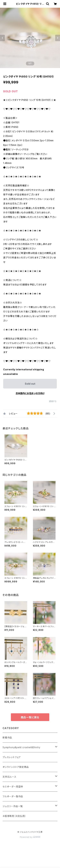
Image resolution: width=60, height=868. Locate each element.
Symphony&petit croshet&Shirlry (21, 747)
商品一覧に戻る (30, 717)
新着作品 (7, 738)
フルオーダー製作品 (13, 796)
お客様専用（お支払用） (14, 816)
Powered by (30, 837)
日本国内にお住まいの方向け (30, 393)
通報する (53, 401)
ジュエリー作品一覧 (13, 806)
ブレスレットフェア (12, 757)
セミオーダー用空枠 (13, 787)
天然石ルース (9, 777)
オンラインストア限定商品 (16, 767)
